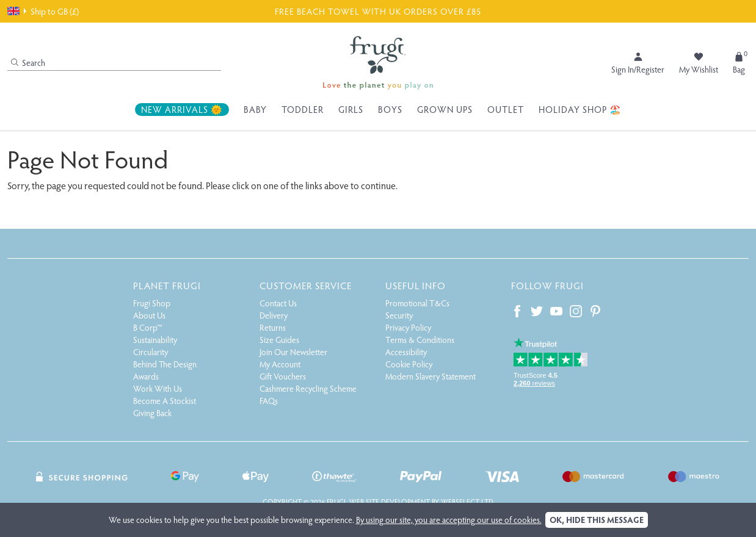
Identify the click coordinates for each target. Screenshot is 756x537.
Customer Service (306, 285)
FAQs (269, 401)
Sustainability (155, 340)
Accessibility (406, 352)
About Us (149, 315)
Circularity (151, 352)
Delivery (274, 315)
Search (28, 63)
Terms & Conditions (420, 340)
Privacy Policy (408, 327)
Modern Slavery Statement (431, 376)
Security (399, 315)
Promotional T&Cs (417, 303)
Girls (351, 109)
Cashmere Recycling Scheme (308, 388)
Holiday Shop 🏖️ (580, 109)
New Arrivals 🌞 (182, 109)
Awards (146, 376)
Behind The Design (165, 364)
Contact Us (278, 303)
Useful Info (416, 285)
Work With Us (158, 388)
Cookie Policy (409, 364)
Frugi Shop (152, 303)
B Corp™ (148, 327)
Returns (273, 327)
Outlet (506, 109)
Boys (390, 109)
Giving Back (152, 413)
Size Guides (279, 340)
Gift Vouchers (283, 376)
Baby (255, 109)
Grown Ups (445, 109)
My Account (280, 364)
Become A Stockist (165, 401)
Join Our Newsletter (293, 352)
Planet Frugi (167, 285)
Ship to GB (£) (43, 11)
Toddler (303, 109)
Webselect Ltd (467, 502)
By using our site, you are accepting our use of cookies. (449, 520)
